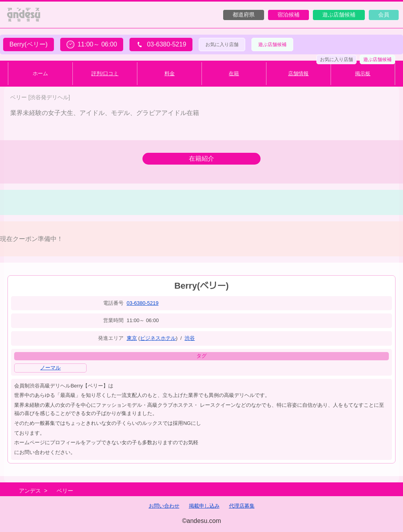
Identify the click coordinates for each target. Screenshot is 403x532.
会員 (384, 15)
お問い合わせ (164, 506)
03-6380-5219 (143, 303)
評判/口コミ (105, 73)
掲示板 (363, 73)
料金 (170, 73)
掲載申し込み (204, 506)
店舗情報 (298, 73)
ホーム (40, 73)
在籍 (234, 73)
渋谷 (190, 338)
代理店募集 (242, 506)
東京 (132, 338)
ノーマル (50, 368)
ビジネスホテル (158, 338)
